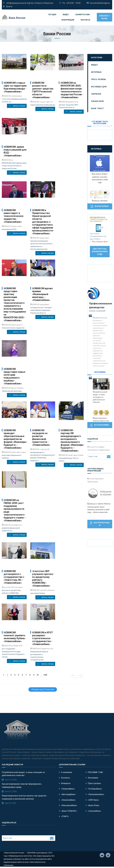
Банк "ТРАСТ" (98, 108)
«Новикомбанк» (68, 800)
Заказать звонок (104, 17)
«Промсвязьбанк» (96, 795)
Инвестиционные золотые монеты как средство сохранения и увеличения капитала (24, 798)
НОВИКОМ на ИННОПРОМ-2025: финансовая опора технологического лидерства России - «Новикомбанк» (72, 90)
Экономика (93, 778)
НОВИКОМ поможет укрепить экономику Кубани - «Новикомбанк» (15, 637)
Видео (66, 15)
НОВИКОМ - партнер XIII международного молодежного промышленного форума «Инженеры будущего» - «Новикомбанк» (72, 440)
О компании (66, 773)
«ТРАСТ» (65, 817)
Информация (68, 20)
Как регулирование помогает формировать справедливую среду (22, 786)
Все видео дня (99, 87)
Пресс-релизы (98, 79)
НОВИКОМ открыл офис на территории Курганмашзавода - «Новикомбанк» (15, 87)
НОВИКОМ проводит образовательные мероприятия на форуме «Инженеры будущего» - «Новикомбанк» (15, 439)
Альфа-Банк (97, 101)
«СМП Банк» (93, 800)
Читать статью (17, 106)
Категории (97, 58)
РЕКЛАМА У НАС (95, 773)
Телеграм (108, 856)
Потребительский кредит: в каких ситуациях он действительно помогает (23, 774)
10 (37, 675)
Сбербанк (96, 94)
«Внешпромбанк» (69, 806)
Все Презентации (100, 524)
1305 (45, 675)
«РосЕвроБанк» (95, 789)
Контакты (85, 20)
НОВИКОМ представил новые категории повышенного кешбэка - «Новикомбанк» (14, 376)
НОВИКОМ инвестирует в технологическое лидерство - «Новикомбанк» (14, 216)
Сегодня (52, 15)
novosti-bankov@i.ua (100, 3)
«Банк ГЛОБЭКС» (69, 811)
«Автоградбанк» (68, 795)
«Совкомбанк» (94, 811)
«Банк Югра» (94, 806)
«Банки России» (83, 15)
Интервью (96, 72)
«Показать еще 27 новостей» (43, 689)
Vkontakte (102, 856)
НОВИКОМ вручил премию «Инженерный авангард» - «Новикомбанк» (42, 294)
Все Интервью (100, 206)
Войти (9, 6)
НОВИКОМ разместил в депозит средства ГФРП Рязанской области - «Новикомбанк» (43, 90)
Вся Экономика (100, 425)
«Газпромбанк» (68, 789)
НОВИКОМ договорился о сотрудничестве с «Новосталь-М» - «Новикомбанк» (14, 577)
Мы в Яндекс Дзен (100, 242)
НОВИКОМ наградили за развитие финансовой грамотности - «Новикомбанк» (41, 438)
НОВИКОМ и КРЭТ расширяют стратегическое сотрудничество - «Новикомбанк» (43, 638)
